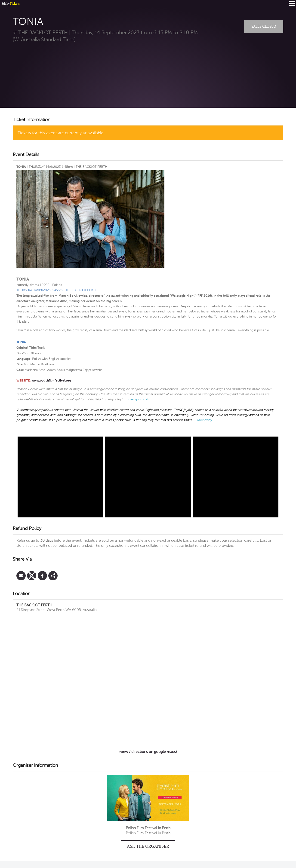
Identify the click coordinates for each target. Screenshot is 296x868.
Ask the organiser (148, 846)
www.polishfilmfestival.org (51, 380)
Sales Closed (264, 27)
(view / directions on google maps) (148, 752)
